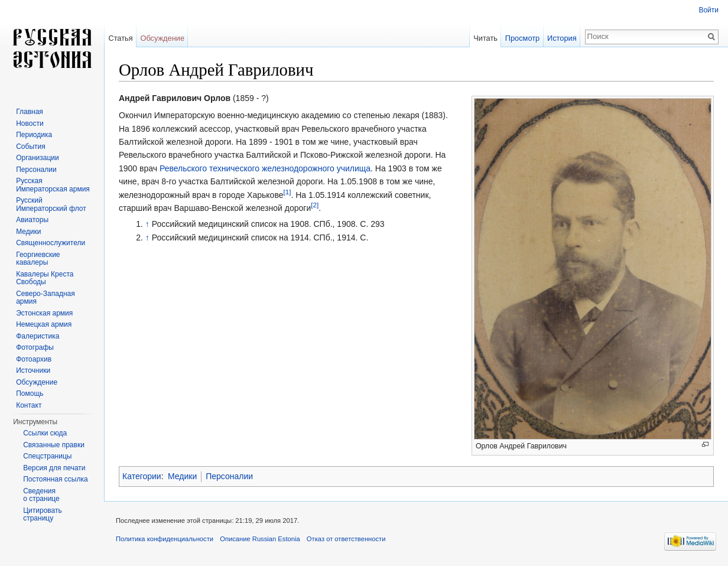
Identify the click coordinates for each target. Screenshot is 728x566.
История (562, 38)
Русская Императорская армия (53, 185)
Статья (120, 38)
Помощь (30, 393)
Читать (485, 38)
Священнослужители (51, 243)
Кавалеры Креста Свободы (45, 278)
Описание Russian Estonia (260, 539)
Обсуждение (162, 38)
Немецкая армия (44, 324)
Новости (30, 123)
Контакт (29, 405)
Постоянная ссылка (55, 479)
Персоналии (229, 476)
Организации (38, 158)
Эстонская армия (44, 313)
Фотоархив (34, 359)
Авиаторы (32, 220)
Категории (142, 476)
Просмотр (522, 38)
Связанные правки (54, 445)
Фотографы (35, 347)
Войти (708, 10)
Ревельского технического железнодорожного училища (265, 168)
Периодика (34, 135)
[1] (287, 192)
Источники (33, 370)
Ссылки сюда (45, 433)
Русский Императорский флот (51, 204)
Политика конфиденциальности (165, 539)
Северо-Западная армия (45, 298)
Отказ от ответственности (346, 539)
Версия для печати (54, 468)
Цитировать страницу (43, 515)
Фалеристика (38, 336)
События (31, 147)
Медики (182, 476)
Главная (30, 112)
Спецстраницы (47, 456)
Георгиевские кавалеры (38, 259)
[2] (315, 205)
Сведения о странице (41, 495)
